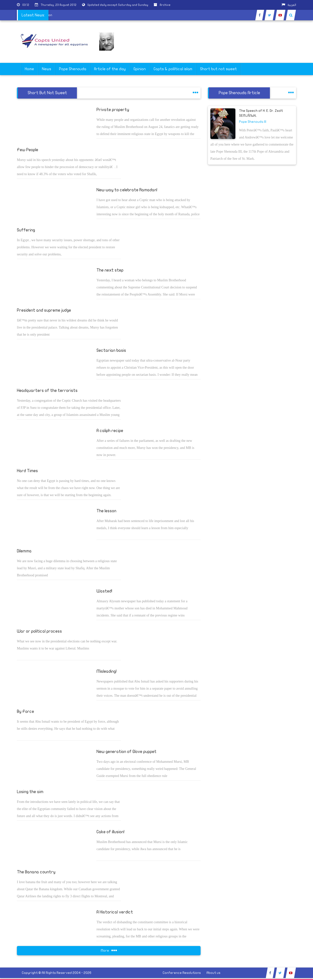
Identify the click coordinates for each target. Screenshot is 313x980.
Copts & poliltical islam (173, 69)
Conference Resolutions (182, 973)
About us (213, 973)
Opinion (140, 69)
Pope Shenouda (73, 69)
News (47, 69)
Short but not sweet (218, 69)
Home (29, 69)
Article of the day (110, 69)
